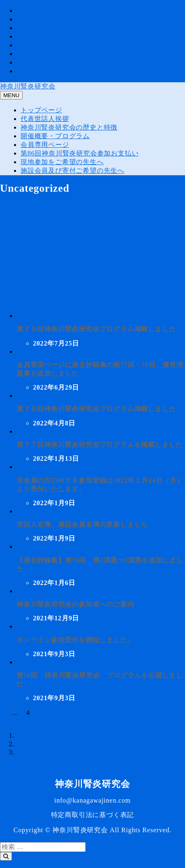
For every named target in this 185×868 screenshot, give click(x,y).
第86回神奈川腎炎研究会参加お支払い (75, 54)
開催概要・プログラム (51, 36)
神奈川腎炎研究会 (28, 86)
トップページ (37, 10)
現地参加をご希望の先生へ (58, 62)
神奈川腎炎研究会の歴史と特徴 (65, 28)
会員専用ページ (41, 45)
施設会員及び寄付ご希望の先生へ (68, 71)
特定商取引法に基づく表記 (93, 815)
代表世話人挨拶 (41, 19)
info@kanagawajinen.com (93, 800)
